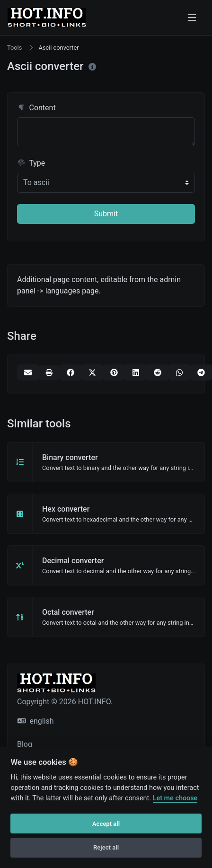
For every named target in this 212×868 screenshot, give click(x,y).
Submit (106, 214)
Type (31, 163)
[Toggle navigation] (192, 18)
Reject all (106, 847)
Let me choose (175, 798)
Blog (25, 744)
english (36, 721)
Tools (14, 48)
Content (36, 108)
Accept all (106, 824)
